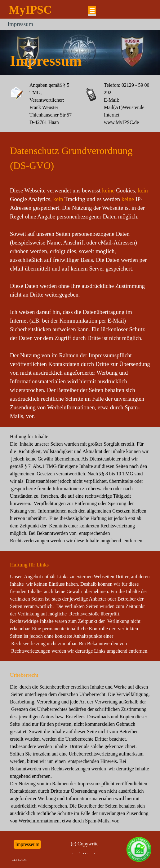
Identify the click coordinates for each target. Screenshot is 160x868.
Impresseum (27, 844)
